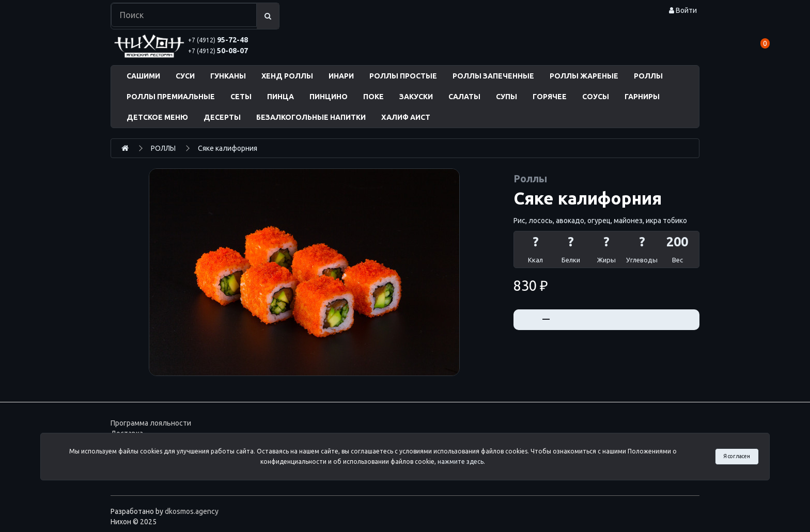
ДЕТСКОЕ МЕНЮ (157, 117)
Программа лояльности (151, 423)
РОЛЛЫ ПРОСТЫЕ (403, 76)
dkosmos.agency (192, 511)
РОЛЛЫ (648, 76)
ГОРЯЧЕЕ (550, 97)
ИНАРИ (341, 76)
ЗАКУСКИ (416, 97)
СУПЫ (507, 97)
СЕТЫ (241, 97)
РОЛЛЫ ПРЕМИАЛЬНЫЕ (171, 97)
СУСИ (185, 76)
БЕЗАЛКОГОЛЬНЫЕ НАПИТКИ (311, 117)
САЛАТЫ (464, 97)
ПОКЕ (373, 97)
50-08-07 (218, 51)
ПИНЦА (281, 97)
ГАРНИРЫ (642, 97)
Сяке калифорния (228, 148)
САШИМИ (143, 76)
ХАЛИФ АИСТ (406, 117)
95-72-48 (218, 40)
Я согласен (737, 456)
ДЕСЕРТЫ (222, 117)
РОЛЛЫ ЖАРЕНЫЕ (584, 76)
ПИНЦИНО (329, 97)
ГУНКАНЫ (228, 76)
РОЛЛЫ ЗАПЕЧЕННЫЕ (493, 76)
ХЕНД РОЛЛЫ (287, 76)
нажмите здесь (461, 461)
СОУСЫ (596, 97)
